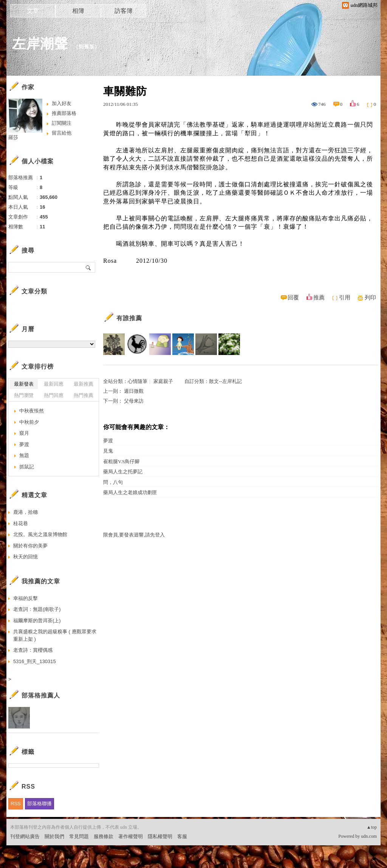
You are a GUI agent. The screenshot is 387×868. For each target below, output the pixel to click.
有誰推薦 (129, 318)
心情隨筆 (138, 381)
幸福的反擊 (26, 598)
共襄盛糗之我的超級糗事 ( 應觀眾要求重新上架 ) (55, 635)
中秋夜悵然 (32, 411)
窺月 (24, 433)
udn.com (369, 836)
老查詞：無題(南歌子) (37, 609)
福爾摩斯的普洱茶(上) (37, 621)
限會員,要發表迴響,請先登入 (134, 535)
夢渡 (108, 441)
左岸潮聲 (40, 44)
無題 (24, 455)
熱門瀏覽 (24, 395)
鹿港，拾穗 (26, 512)
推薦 (319, 298)
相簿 (78, 11)
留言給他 (62, 133)
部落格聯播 (39, 804)
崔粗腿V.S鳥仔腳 (121, 461)
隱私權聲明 (160, 836)
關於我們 (54, 836)
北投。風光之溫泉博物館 (40, 534)
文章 (33, 11)
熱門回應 (54, 395)
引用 (345, 298)
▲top (372, 827)
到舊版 (87, 47)
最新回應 (54, 384)
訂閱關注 (62, 123)
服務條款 (104, 836)
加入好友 (62, 103)
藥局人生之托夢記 (123, 472)
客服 (182, 836)
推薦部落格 (64, 113)
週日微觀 (134, 391)
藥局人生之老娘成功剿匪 (130, 492)
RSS (16, 804)
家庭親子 (163, 381)
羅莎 (13, 137)
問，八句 (113, 482)
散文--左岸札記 (225, 381)
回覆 (293, 298)
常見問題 (79, 836)
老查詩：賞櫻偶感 (33, 650)
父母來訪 (134, 401)
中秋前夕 (29, 422)
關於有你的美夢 (30, 546)
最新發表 (24, 384)
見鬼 (108, 451)
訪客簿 (124, 11)
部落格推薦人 (41, 695)
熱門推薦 (84, 395)
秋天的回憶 (26, 557)
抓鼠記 (27, 467)
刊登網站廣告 (25, 836)
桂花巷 (21, 523)
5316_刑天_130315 (35, 661)
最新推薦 (84, 384)
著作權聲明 (131, 836)
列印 (370, 298)
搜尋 (89, 267)
